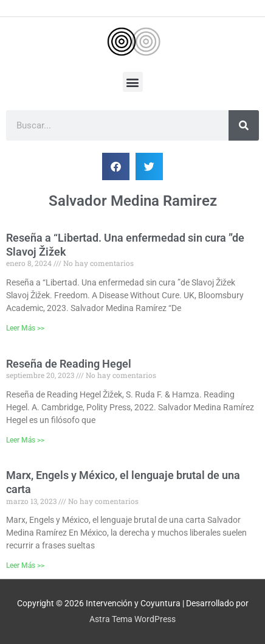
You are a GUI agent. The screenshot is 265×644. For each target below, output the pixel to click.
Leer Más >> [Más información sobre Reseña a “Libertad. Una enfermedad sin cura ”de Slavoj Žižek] (25, 328)
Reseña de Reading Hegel (69, 364)
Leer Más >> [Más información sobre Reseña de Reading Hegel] (25, 440)
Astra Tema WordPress (132, 619)
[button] (133, 82)
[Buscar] (244, 125)
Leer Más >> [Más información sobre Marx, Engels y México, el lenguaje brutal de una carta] (25, 565)
